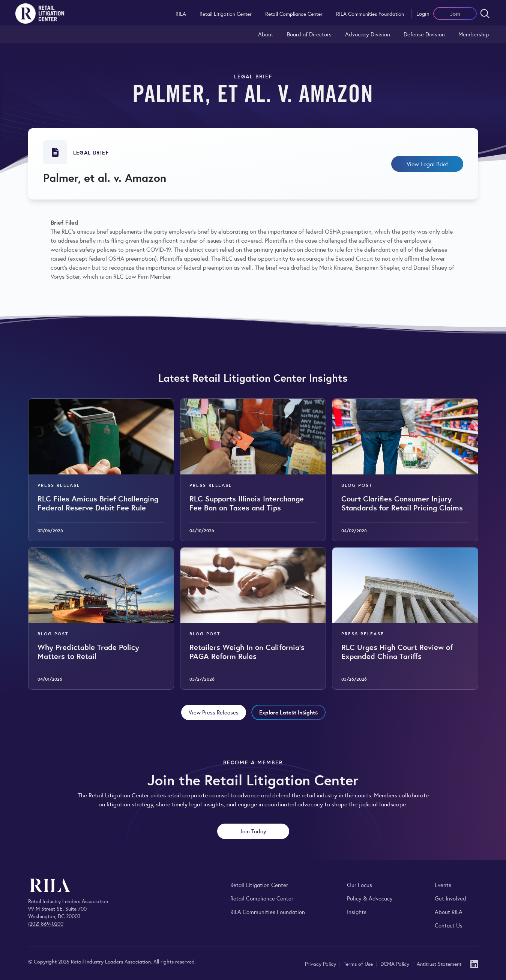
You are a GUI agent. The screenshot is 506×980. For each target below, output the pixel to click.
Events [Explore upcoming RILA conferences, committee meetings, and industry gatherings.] (443, 885)
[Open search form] (485, 14)
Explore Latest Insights (288, 712)
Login (423, 13)
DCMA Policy (396, 963)
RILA (181, 14)
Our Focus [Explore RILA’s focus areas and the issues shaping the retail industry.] (360, 885)
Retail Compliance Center (294, 14)
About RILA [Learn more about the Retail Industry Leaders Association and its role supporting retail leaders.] (449, 912)
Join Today (253, 831)
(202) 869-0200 (46, 923)
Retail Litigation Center (226, 14)
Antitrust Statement (439, 963)
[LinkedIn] (474, 963)
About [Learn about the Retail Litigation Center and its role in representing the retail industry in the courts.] (266, 34)
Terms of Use (359, 963)
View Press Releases (214, 712)
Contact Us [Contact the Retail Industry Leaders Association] (449, 925)
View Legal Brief (427, 164)
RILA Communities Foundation (370, 14)
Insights (357, 912)
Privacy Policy (321, 963)
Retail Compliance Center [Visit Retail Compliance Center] (262, 898)
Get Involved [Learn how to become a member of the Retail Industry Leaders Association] (450, 898)
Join (455, 13)
